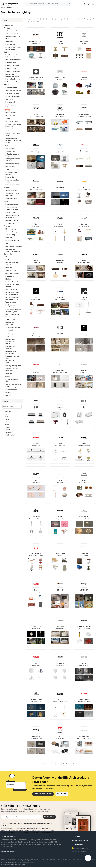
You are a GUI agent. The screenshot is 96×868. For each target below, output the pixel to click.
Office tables (10, 151)
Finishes (7, 226)
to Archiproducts (10, 6)
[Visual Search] (70, 4)
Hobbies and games (12, 387)
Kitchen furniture (11, 88)
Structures (9, 257)
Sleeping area (10, 41)
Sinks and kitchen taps (13, 90)
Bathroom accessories (13, 71)
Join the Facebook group (79, 851)
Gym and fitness (11, 198)
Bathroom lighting (12, 68)
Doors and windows (12, 241)
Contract (7, 169)
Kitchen (7, 85)
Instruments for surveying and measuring (11, 342)
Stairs (7, 243)
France (7, 424)
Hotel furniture (10, 177)
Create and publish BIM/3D (80, 840)
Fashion (8, 393)
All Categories (7, 25)
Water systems (11, 302)
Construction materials (13, 327)
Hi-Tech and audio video (12, 380)
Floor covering (11, 229)
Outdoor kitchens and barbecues (13, 125)
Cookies (59, 859)
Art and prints (10, 223)
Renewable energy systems (12, 357)
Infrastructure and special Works (12, 352)
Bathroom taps (11, 63)
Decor (6, 201)
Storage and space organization (12, 216)
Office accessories (12, 164)
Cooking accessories (13, 96)
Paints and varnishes (13, 282)
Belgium (7, 422)
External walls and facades (12, 264)
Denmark (7, 430)
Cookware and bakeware (11, 106)
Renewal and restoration (10, 323)
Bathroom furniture (12, 66)
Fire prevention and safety (12, 316)
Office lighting (10, 167)
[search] (26, 4)
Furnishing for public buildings (13, 173)
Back (46, 764)
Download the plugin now (43, 794)
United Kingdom (10, 435)
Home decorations (12, 204)
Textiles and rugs (11, 207)
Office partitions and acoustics (13, 160)
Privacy (43, 859)
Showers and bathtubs (13, 60)
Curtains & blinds (11, 213)
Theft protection (11, 319)
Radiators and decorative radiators (13, 250)
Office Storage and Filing (12, 155)
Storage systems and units (13, 38)
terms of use (23, 829)
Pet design (9, 395)
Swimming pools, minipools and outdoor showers (13, 141)
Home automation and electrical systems (13, 311)
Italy (6, 414)
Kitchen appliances (12, 93)
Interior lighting (11, 113)
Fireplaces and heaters (13, 246)
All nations (8, 411)
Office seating (10, 148)
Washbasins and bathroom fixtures (12, 56)
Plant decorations (12, 220)
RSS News (83, 859)
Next (74, 764)
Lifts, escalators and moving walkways (12, 298)
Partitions (9, 238)
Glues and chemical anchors (12, 286)
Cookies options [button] (51, 859)
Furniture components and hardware (13, 48)
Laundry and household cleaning (12, 75)
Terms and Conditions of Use (71, 859)
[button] (2, 4)
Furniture (7, 28)
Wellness (7, 188)
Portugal (7, 427)
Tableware (9, 99)
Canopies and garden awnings (13, 135)
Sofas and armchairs (13, 31)
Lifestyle (7, 376)
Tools (7, 337)
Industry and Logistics (13, 366)
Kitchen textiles (11, 102)
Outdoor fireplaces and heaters (12, 130)
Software (9, 373)
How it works (62, 794)
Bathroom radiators (12, 82)
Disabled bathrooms (13, 79)
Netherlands (8, 432)
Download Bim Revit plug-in (81, 848)
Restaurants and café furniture (13, 181)
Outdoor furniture (12, 121)
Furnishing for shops (13, 185)
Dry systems (10, 276)
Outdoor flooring (11, 232)
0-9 (34, 22)
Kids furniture (10, 44)
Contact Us (13, 852)
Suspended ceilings (12, 273)
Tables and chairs (12, 34)
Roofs (7, 260)
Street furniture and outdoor (12, 362)
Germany (7, 419)
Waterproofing (11, 270)
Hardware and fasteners (10, 347)
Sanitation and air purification (11, 370)
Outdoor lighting (11, 115)
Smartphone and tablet (13, 384)
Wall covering (10, 235)
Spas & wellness (11, 190)
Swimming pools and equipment (13, 194)
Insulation (9, 267)
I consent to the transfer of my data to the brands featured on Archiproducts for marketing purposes (26, 824)
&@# (37, 22)
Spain (6, 416)
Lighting (7, 110)
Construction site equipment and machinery (11, 332)
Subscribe (49, 817)
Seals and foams (11, 290)
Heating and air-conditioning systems (13, 306)
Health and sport (11, 390)
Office (6, 145)
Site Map (92, 861)
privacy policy (35, 829)
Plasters (8, 279)
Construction (8, 254)
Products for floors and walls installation (13, 293)
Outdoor (7, 118)
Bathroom (7, 52)
